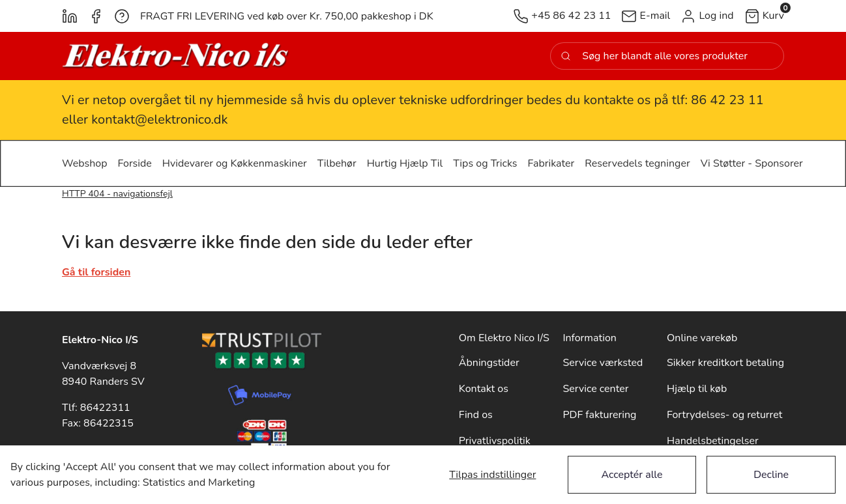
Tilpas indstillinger (492, 475)
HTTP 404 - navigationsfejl (117, 194)
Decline (771, 475)
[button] (707, 16)
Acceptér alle (632, 475)
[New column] (176, 56)
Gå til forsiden (96, 272)
